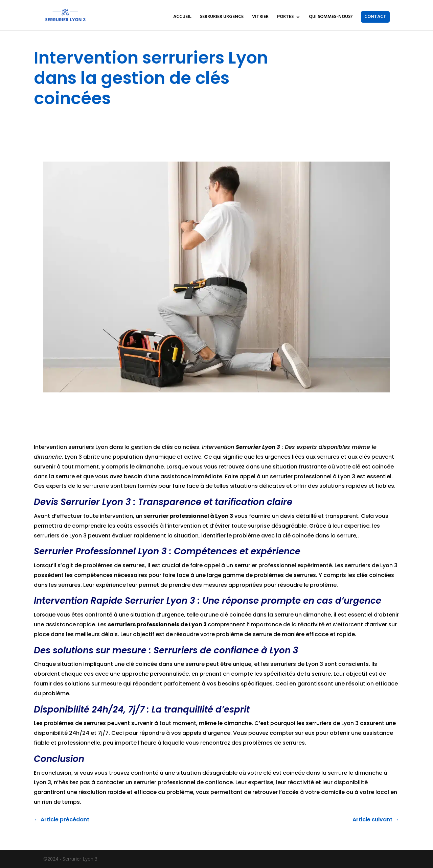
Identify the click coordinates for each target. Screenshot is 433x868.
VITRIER (260, 18)
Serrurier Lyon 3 (258, 447)
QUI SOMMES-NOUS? (331, 18)
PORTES (285, 18)
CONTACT (375, 17)
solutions (332, 486)
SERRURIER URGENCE (222, 18)
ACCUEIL (182, 18)
